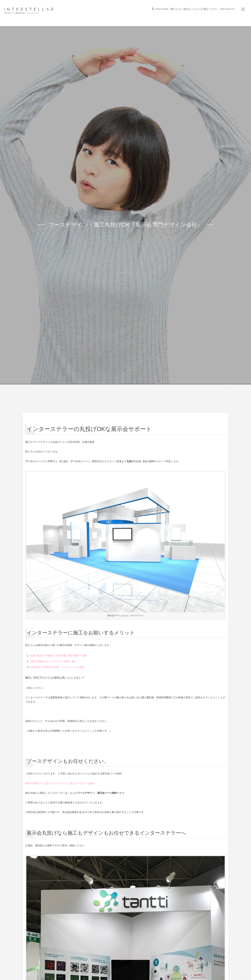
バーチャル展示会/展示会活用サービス (193, 21)
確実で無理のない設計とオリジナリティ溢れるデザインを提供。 (61, 783)
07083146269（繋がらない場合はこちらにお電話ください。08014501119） (195, 5)
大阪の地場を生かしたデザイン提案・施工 (53, 661)
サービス (135, 21)
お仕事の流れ (164, 21)
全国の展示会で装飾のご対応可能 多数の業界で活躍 (58, 656)
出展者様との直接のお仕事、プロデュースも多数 (57, 667)
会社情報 (221, 21)
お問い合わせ (237, 21)
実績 (148, 21)
